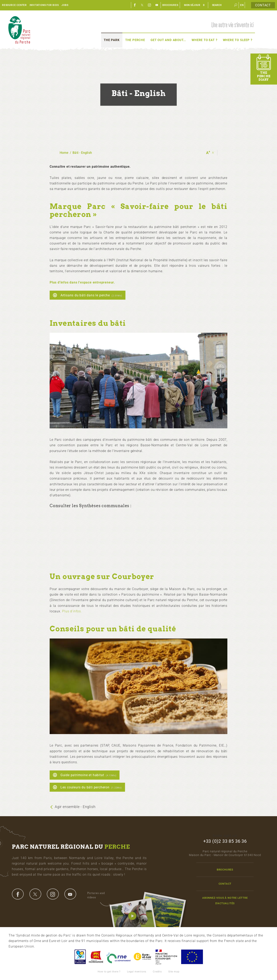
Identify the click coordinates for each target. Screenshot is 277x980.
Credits (157, 972)
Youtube (157, 5)
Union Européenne (192, 957)
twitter (35, 894)
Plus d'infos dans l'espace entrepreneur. (82, 282)
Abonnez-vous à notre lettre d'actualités (225, 901)
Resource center (14, 5)
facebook (18, 894)
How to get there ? (109, 972)
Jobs (65, 5)
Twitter (142, 5)
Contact (263, 5)
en (242, 5)
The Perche (135, 40)
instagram (53, 894)
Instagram (150, 5)
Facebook (135, 5)
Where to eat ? (204, 40)
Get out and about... (168, 40)
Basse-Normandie (96, 957)
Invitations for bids (44, 5)
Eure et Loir (143, 957)
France (166, 957)
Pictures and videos (99, 896)
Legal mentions (137, 972)
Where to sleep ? (238, 40)
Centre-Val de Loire (80, 957)
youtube (70, 894)
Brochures (170, 5)
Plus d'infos (71, 611)
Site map (174, 972)
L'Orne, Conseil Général (118, 957)
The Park (112, 40)
